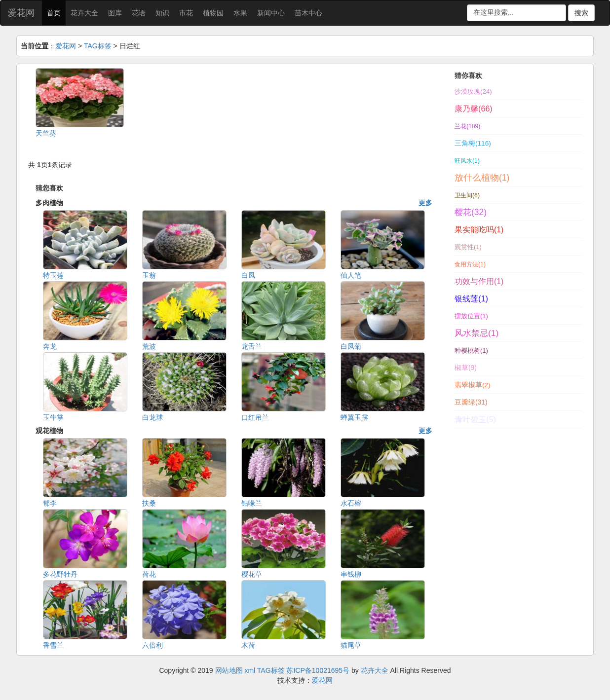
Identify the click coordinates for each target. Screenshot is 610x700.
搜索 (581, 13)
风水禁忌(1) (477, 333)
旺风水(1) (467, 161)
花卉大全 (84, 13)
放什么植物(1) (482, 178)
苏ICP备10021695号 (318, 670)
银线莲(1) (471, 298)
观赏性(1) (468, 247)
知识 (162, 13)
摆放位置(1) (471, 316)
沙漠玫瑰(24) (473, 92)
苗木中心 (308, 13)
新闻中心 (271, 13)
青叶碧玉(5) (475, 419)
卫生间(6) (467, 195)
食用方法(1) (470, 264)
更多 (425, 203)
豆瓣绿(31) (471, 402)
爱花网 (21, 13)
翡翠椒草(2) (473, 385)
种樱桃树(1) (471, 350)
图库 (115, 13)
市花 (186, 13)
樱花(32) (471, 212)
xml (250, 670)
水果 (240, 13)
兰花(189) (467, 126)
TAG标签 (98, 46)
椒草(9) (466, 368)
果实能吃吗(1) (479, 230)
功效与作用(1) (479, 281)
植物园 (213, 13)
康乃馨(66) (474, 109)
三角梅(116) (473, 143)
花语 (139, 13)
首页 (54, 13)
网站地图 (229, 670)
